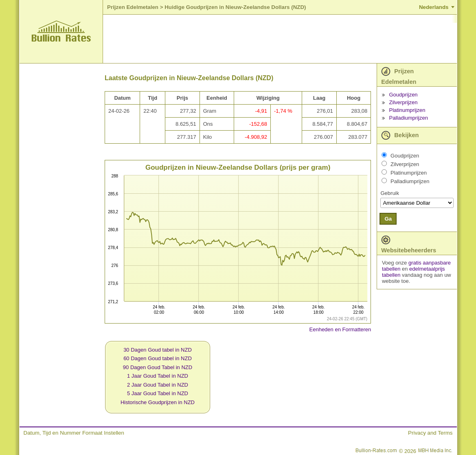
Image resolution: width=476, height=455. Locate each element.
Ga (388, 219)
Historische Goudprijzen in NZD (158, 402)
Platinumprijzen (407, 110)
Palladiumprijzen (409, 118)
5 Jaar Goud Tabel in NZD (158, 393)
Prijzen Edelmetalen (133, 7)
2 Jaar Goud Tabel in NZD (158, 385)
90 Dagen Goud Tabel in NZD (158, 367)
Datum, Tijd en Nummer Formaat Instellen (74, 433)
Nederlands (434, 7)
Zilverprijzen (404, 102)
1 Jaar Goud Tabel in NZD (158, 376)
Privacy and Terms (430, 433)
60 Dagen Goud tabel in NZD (158, 358)
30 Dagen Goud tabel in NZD (158, 350)
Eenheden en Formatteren (340, 329)
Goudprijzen (404, 95)
